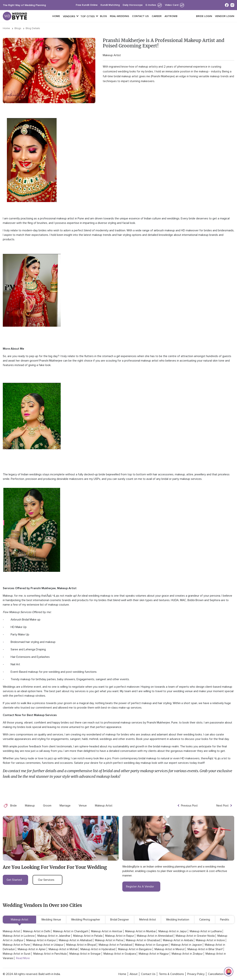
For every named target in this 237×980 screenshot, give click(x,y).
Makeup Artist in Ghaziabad (143, 940)
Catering (205, 920)
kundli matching (110, 5)
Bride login (204, 16)
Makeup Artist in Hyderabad (98, 949)
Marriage (65, 806)
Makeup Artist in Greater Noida (195, 936)
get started (15, 880)
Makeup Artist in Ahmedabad (155, 936)
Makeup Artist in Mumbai (140, 931)
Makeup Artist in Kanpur (41, 940)
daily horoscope (133, 5)
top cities (88, 16)
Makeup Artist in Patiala (88, 936)
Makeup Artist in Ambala (178, 940)
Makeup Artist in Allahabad (75, 940)
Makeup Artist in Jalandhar (54, 936)
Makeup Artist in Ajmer (32, 949)
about (134, 974)
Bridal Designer (120, 920)
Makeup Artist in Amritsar (107, 931)
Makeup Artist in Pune (16, 945)
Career (157, 16)
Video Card (175, 5)
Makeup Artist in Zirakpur (187, 954)
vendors (69, 16)
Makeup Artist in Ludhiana (206, 931)
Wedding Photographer (86, 920)
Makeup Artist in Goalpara (120, 954)
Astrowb (171, 16)
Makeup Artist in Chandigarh (71, 931)
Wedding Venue (51, 920)
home (122, 974)
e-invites (154, 5)
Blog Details (33, 28)
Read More (23, 958)
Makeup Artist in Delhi (37, 931)
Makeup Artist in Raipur (120, 936)
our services (47, 880)
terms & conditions (171, 974)
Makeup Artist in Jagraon (186, 945)
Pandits (225, 920)
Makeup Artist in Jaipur (173, 931)
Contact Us (140, 16)
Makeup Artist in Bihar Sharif (205, 949)
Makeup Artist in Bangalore (135, 949)
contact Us (148, 974)
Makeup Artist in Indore (210, 940)
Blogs (18, 28)
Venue (83, 806)
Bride (13, 806)
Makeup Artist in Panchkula (50, 954)
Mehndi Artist (148, 920)
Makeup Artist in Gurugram (152, 945)
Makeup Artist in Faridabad (115, 945)
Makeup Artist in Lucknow (19, 936)
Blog (103, 16)
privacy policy (196, 974)
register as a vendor (141, 887)
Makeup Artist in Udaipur (48, 945)
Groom (47, 806)
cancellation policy (220, 974)
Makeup (30, 806)
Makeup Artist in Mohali (63, 949)
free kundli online (87, 5)
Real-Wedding (119, 16)
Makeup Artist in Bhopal (81, 945)
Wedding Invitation (178, 920)
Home (56, 16)
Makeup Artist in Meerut (170, 949)
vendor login (225, 16)
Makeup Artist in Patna (109, 940)
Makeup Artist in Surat (17, 954)
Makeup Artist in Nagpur (154, 954)
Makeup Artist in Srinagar (85, 954)
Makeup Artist (112, 55)
